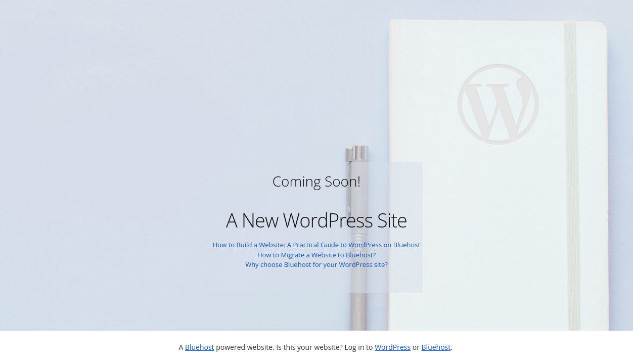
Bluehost (200, 347)
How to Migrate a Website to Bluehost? (316, 255)
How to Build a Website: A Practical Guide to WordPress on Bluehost (316, 245)
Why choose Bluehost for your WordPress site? (316, 264)
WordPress (393, 347)
